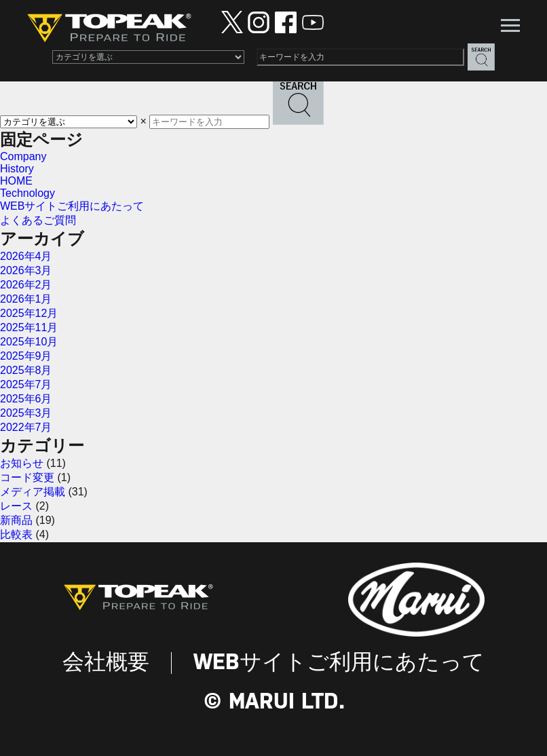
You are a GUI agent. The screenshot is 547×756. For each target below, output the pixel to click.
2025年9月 (26, 356)
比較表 (16, 534)
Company (23, 156)
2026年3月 (26, 270)
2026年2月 (26, 285)
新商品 (16, 520)
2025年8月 (26, 370)
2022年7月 (26, 427)
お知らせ (22, 463)
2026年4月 (26, 256)
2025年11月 (29, 327)
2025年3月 (26, 413)
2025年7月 (26, 384)
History (17, 169)
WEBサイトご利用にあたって (72, 206)
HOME (16, 181)
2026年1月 (26, 299)
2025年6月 (26, 399)
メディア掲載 (33, 492)
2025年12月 (29, 313)
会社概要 (106, 663)
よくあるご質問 (38, 220)
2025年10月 (29, 342)
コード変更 (27, 477)
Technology (27, 193)
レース (16, 506)
